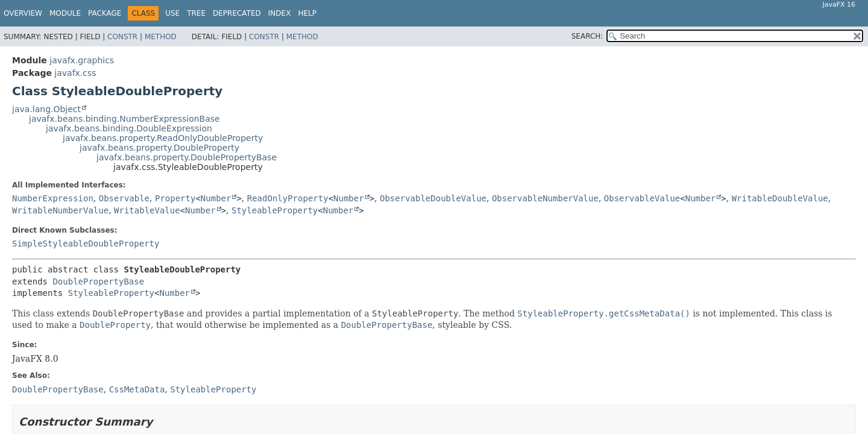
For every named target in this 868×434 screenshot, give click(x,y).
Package (105, 13)
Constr (122, 37)
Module (65, 13)
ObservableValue (642, 198)
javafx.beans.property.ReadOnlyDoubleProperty (163, 138)
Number (216, 198)
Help (307, 13)
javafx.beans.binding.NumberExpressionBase (124, 119)
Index (280, 13)
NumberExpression (53, 198)
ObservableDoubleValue (433, 198)
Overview (23, 13)
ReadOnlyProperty (288, 198)
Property (175, 198)
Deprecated (237, 13)
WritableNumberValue (60, 210)
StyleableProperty (275, 210)
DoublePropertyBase (98, 281)
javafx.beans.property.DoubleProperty (159, 148)
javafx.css (75, 73)
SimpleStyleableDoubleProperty (86, 244)
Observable (124, 198)
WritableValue (147, 210)
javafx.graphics (82, 60)
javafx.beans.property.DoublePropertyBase (187, 157)
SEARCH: (587, 36)
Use (172, 13)
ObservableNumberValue (545, 198)
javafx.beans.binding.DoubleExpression (129, 128)
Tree (196, 13)
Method (161, 37)
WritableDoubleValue (780, 198)
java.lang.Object (46, 109)
